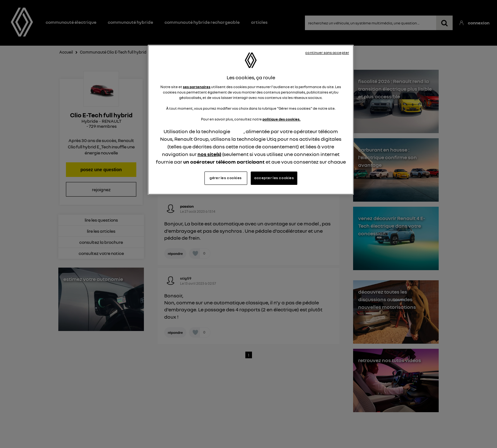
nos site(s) (209, 154)
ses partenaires (197, 87)
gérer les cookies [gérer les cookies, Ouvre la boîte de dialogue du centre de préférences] (226, 178)
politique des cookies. (281, 119)
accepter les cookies (274, 178)
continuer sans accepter (327, 53)
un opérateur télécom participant (224, 162)
